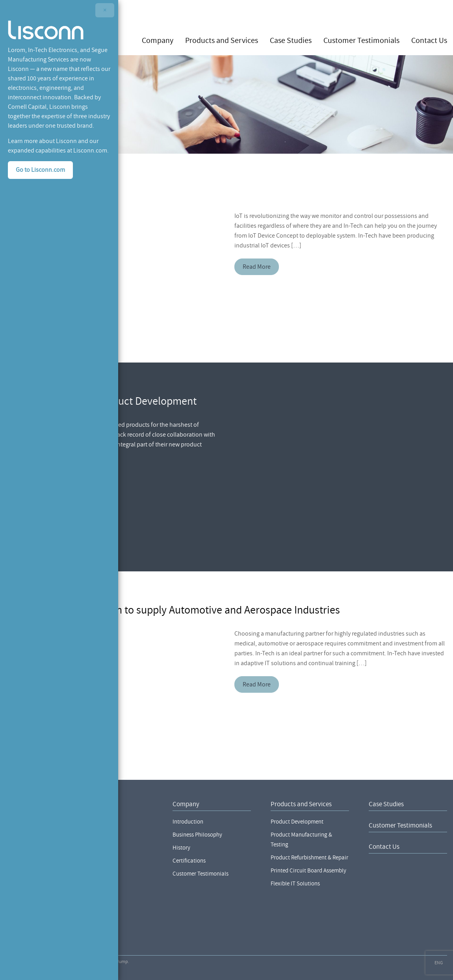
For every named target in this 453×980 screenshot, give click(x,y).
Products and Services (222, 40)
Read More (257, 267)
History (181, 848)
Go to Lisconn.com (40, 170)
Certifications (189, 861)
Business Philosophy (197, 835)
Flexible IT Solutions (295, 884)
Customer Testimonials (361, 40)
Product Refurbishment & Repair (309, 858)
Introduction (188, 822)
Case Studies (291, 40)
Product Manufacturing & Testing (301, 840)
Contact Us (429, 40)
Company (158, 40)
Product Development (297, 822)
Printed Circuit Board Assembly (308, 871)
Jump (122, 962)
